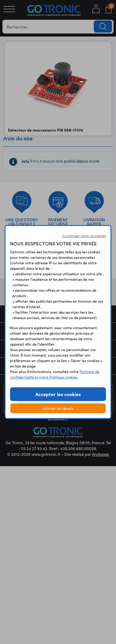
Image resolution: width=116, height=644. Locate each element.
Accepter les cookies (58, 394)
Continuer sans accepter (84, 236)
